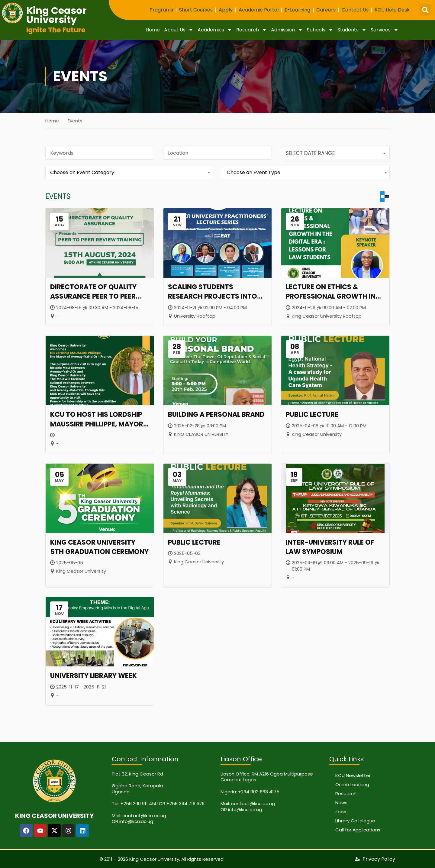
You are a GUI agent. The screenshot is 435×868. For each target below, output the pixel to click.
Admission (287, 30)
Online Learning (352, 784)
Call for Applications (358, 829)
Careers (326, 10)
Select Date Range (336, 153)
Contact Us (355, 10)
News (341, 802)
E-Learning (297, 10)
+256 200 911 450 (139, 803)
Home (153, 30)
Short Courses (196, 10)
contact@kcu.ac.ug (144, 815)
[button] (425, 10)
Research (251, 30)
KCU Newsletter (353, 775)
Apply (226, 10)
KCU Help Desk (392, 10)
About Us (179, 30)
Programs (161, 10)
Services (385, 30)
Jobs (341, 811)
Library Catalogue (355, 820)
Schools (320, 30)
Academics (215, 30)
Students (352, 30)
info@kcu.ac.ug (136, 821)
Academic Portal (259, 10)
